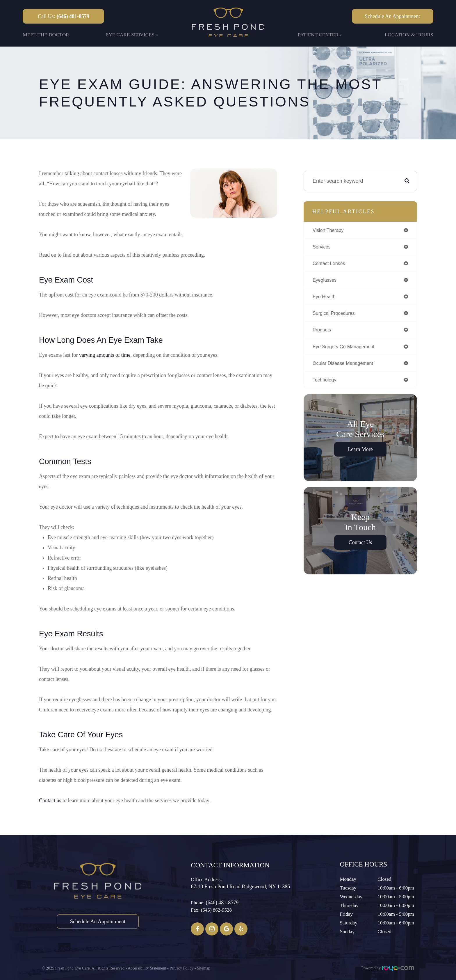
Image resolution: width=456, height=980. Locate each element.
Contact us (50, 800)
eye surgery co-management (347, 351)
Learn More (360, 455)
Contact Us (360, 548)
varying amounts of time (105, 355)
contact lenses (331, 265)
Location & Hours (409, 35)
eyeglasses (326, 282)
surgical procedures (336, 316)
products (323, 333)
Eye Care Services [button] (132, 35)
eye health (325, 299)
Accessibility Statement (147, 968)
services (323, 248)
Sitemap (204, 968)
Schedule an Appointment (393, 16)
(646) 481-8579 (222, 903)
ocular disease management (347, 368)
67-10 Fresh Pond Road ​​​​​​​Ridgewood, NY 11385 (240, 887)
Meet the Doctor (46, 35)
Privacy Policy (181, 968)
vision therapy (330, 230)
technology (326, 385)
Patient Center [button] (320, 35)
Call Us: (64, 16)
